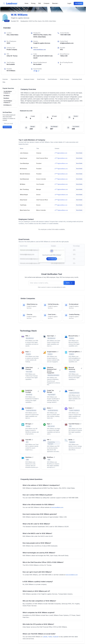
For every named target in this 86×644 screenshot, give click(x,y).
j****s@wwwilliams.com (61, 153)
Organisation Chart (17, 79)
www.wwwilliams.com (40, 50)
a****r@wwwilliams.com (61, 159)
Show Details (79, 153)
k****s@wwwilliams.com (61, 174)
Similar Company (71, 79)
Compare (47, 3)
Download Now (7, 128)
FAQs (18, 82)
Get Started (78, 3)
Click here (52, 259)
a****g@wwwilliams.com (61, 190)
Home (27, 3)
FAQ (40, 3)
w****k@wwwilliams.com (61, 195)
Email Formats (45, 79)
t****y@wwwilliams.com (61, 205)
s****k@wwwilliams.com (61, 179)
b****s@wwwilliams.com (61, 169)
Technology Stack (8, 82)
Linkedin (45, 637)
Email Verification (57, 79)
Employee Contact (32, 79)
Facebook (57, 637)
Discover (56, 3)
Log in (69, 3)
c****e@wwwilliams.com (61, 164)
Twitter (51, 637)
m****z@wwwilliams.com (61, 211)
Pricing (33, 3)
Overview (5, 79)
